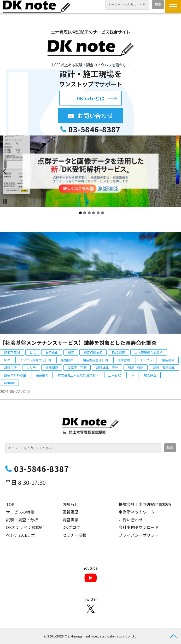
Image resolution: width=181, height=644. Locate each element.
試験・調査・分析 (22, 520)
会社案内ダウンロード (139, 527)
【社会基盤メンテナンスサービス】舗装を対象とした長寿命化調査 (78, 343)
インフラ (146, 360)
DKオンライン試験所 (25, 527)
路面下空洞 (12, 352)
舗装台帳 (10, 367)
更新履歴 (71, 512)
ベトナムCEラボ (21, 535)
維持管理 (124, 360)
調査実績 (71, 520)
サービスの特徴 (20, 512)
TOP (10, 504)
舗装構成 (168, 360)
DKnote (9, 383)
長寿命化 (52, 352)
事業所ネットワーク (137, 512)
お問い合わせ (100, 115)
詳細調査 (52, 367)
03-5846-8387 (95, 129)
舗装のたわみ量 (15, 375)
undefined (8, 171)
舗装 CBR (136, 367)
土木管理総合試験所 (149, 352)
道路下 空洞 (77, 367)
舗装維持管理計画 (95, 360)
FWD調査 (118, 352)
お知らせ (71, 504)
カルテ (31, 367)
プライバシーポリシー (139, 535)
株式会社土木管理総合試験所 (78, 375)
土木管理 (115, 375)
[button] (173, 7)
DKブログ (71, 527)
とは (33, 352)
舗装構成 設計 (107, 367)
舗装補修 (42, 375)
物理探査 (150, 375)
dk (132, 375)
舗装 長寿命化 (164, 367)
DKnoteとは (90, 98)
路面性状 (67, 360)
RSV (7, 360)
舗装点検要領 (93, 352)
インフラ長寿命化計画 (35, 360)
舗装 (71, 352)
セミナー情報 (75, 535)
